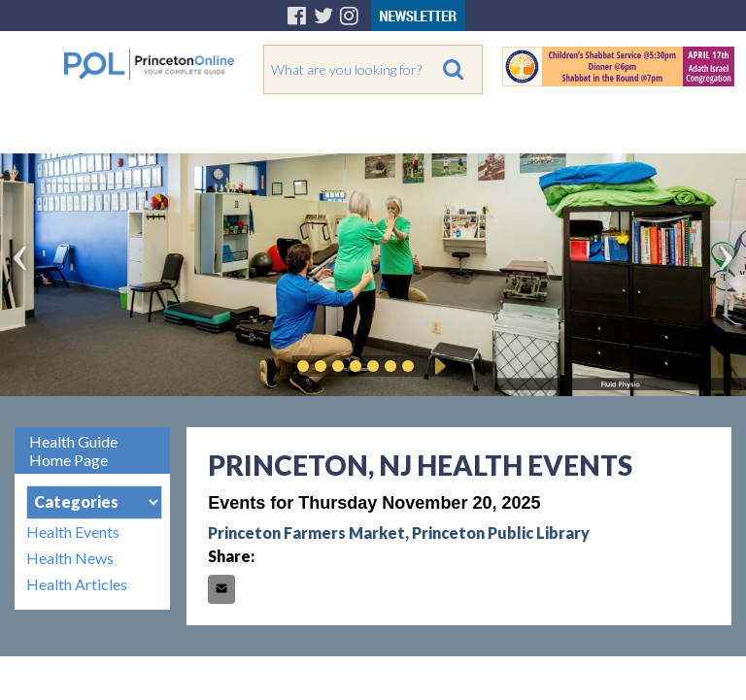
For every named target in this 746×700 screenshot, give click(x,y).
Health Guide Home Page (73, 450)
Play (437, 366)
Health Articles (77, 584)
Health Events (73, 532)
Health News (70, 558)
